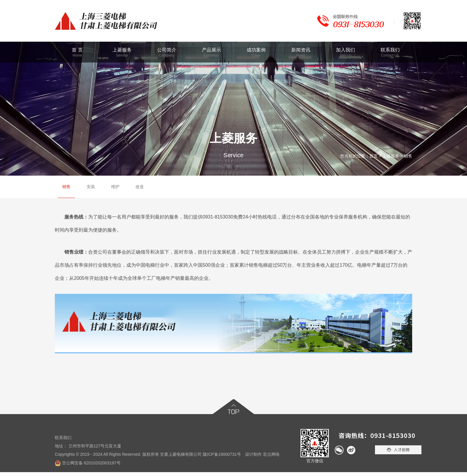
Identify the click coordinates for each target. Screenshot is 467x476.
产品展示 (211, 50)
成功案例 (256, 50)
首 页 (77, 50)
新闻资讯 (301, 50)
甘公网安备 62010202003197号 (91, 463)
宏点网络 (271, 454)
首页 (373, 156)
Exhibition (211, 55)
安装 (91, 187)
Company (167, 55)
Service (122, 55)
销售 (408, 156)
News (301, 55)
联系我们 (390, 50)
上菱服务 (122, 50)
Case (256, 55)
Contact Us (390, 55)
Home (77, 55)
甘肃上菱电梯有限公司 (181, 454)
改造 (140, 187)
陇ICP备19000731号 (222, 454)
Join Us (345, 55)
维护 (115, 187)
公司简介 (167, 50)
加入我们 (345, 50)
